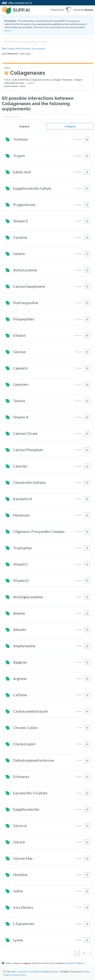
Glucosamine (38, 48)
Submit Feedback (75, 963)
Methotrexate (23, 48)
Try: (4, 48)
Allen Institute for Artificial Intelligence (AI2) (35, 971)
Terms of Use (19, 975)
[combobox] (48, 41)
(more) (8, 30)
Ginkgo (11, 48)
